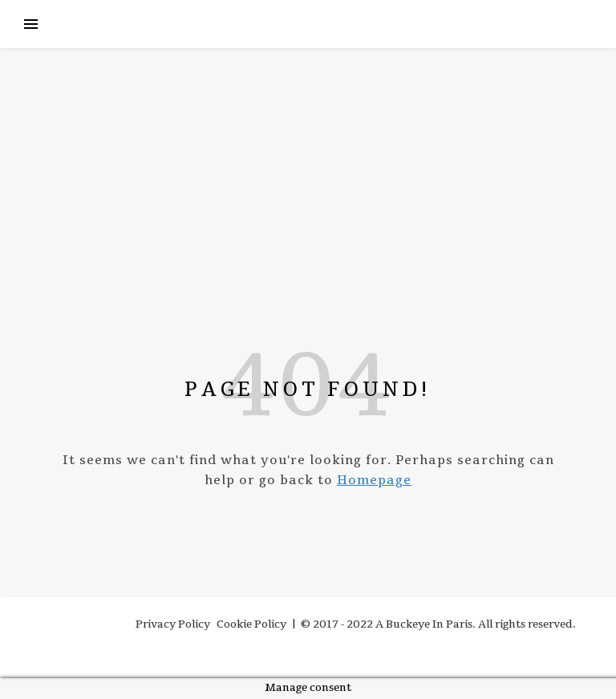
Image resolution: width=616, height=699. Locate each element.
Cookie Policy (251, 624)
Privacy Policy (173, 624)
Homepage (374, 480)
